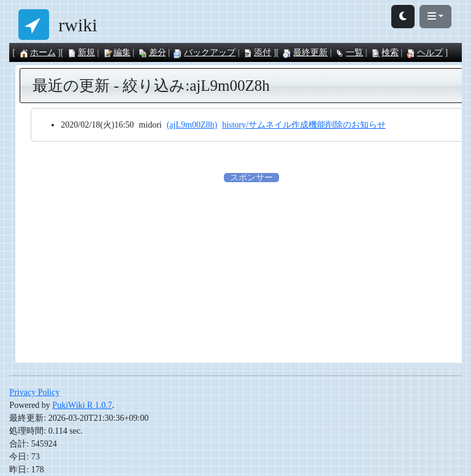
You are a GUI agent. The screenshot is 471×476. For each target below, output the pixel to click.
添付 (257, 52)
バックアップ (204, 52)
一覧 (349, 52)
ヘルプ (424, 52)
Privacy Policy (34, 392)
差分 (152, 52)
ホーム (37, 52)
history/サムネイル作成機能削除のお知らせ (304, 125)
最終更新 (305, 52)
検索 (385, 52)
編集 (117, 52)
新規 (81, 52)
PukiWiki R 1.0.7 (82, 405)
